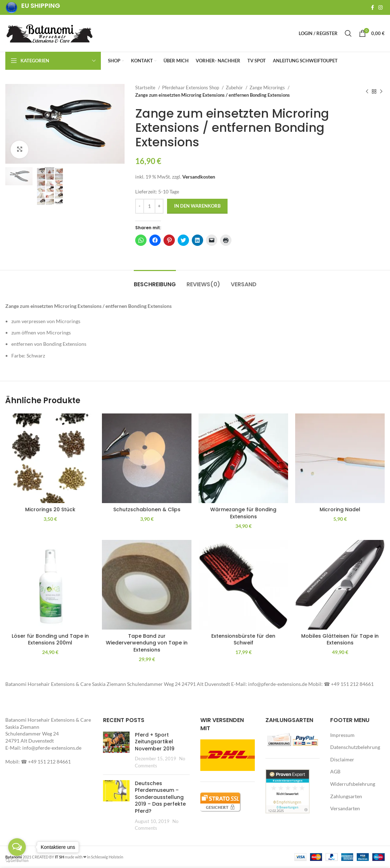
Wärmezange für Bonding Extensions (243, 513)
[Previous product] (367, 91)
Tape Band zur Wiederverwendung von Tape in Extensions (147, 643)
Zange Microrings (268, 88)
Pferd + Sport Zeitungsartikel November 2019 (155, 742)
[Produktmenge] (149, 206)
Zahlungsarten (346, 796)
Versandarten (345, 808)
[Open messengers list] (17, 847)
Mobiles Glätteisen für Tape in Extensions (340, 639)
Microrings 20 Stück (50, 509)
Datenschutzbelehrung (355, 747)
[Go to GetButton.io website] (17, 861)
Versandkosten (199, 177)
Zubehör (235, 88)
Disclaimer (342, 759)
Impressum (342, 735)
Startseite (146, 88)
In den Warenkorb (197, 206)
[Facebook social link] (372, 7)
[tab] (155, 281)
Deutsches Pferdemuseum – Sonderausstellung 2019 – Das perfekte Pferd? (160, 797)
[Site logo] (50, 33)
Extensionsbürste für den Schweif (243, 639)
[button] (65, 124)
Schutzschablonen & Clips (147, 509)
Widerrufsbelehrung (353, 784)
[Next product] (381, 91)
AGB (335, 771)
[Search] (348, 33)
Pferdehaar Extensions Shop (191, 88)
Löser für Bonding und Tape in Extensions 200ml (50, 639)
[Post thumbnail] (116, 750)
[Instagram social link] (380, 7)
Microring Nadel (340, 509)
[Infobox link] (33, 8)
